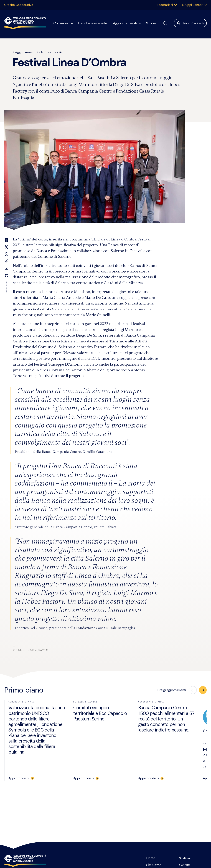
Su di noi (185, 858)
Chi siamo (61, 23)
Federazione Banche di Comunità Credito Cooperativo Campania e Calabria (25, 861)
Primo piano (24, 690)
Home (151, 858)
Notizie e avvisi (52, 52)
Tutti (171, 690)
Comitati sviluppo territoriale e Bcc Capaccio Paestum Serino (100, 713)
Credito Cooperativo (19, 5)
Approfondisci (19, 778)
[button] (203, 690)
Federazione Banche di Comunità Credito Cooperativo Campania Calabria (25, 23)
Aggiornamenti (125, 23)
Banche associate (93, 23)
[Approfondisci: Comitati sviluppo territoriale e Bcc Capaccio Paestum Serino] (86, 778)
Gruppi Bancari (193, 5)
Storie (151, 23)
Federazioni (165, 5)
